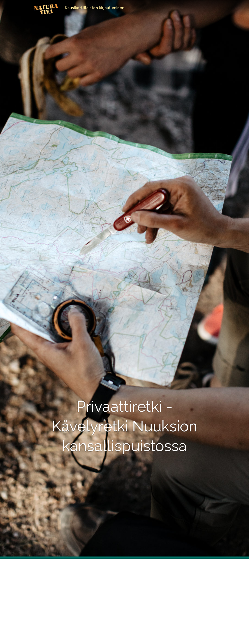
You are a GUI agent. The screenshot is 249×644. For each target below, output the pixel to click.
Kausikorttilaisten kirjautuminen (95, 8)
